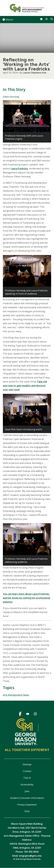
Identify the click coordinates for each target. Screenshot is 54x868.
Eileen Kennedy (11, 97)
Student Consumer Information (27, 798)
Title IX (27, 778)
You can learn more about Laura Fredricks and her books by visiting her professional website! (26, 598)
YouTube (28, 714)
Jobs (27, 791)
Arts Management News (16, 695)
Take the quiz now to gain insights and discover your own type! (25, 386)
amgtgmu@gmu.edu (30, 856)
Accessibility (27, 785)
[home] (41, 19)
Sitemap (27, 764)
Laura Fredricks (19, 169)
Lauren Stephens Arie (34, 73)
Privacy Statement (27, 805)
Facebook (20, 714)
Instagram (35, 714)
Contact (27, 771)
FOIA (27, 811)
